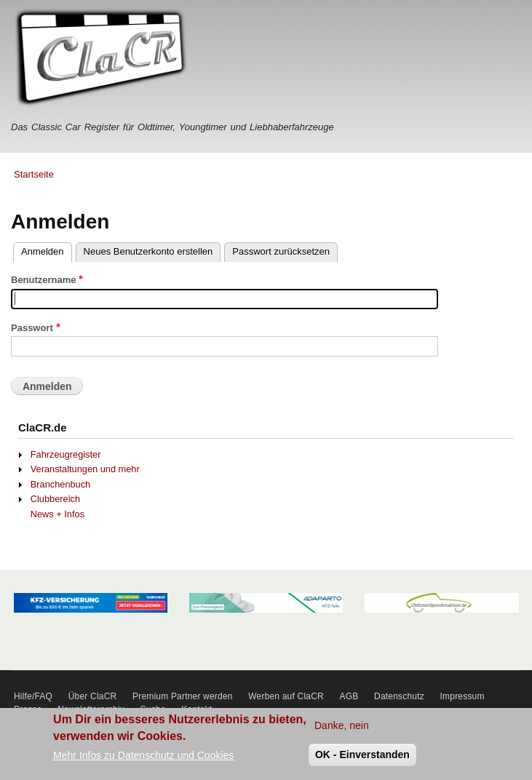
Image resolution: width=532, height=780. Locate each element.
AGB (349, 696)
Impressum (462, 696)
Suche (153, 709)
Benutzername (44, 280)
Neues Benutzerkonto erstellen (148, 251)
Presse (28, 709)
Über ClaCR (93, 696)
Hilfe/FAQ (33, 696)
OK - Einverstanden (362, 760)
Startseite (34, 174)
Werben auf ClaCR (286, 696)
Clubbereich (55, 499)
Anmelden (43, 251)
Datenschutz (399, 696)
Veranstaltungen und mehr (85, 469)
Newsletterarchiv (91, 709)
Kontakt (196, 709)
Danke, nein (342, 731)
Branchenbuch (60, 484)
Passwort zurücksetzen (281, 251)
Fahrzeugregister (66, 454)
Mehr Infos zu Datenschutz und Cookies (143, 760)
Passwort (32, 328)
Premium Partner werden (183, 696)
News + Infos (57, 514)
